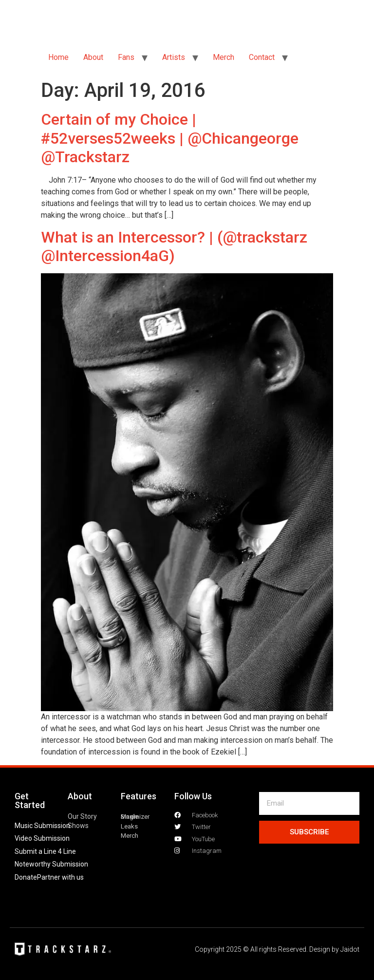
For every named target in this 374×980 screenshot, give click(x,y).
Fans (126, 57)
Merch (224, 57)
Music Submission (42, 826)
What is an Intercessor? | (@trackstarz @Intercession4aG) (174, 246)
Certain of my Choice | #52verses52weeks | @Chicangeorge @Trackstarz (170, 138)
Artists (174, 57)
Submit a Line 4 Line (45, 851)
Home (58, 57)
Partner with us (60, 877)
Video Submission (42, 838)
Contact (262, 57)
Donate (26, 877)
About (93, 57)
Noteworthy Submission (51, 864)
